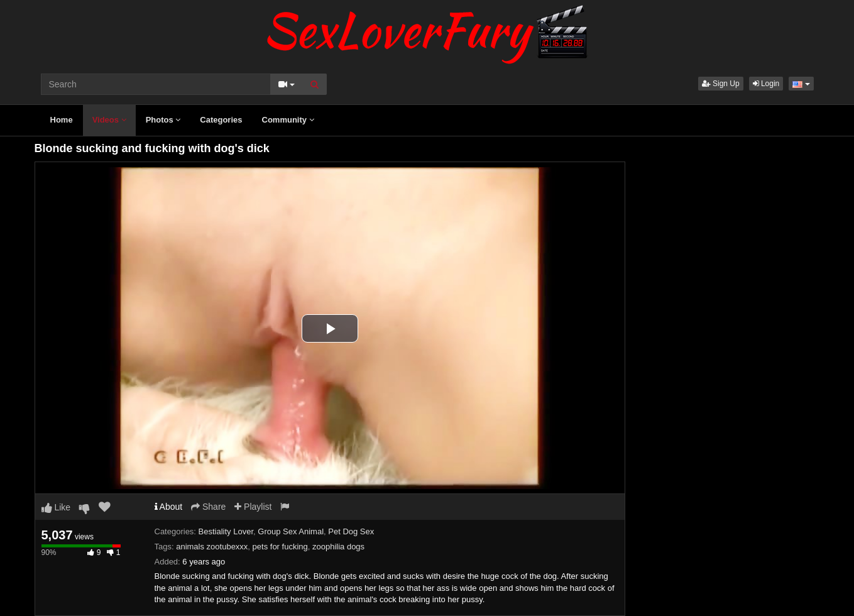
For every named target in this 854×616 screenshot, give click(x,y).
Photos (163, 120)
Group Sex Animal (291, 531)
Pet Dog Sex (351, 531)
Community (288, 120)
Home (62, 120)
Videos (109, 120)
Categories (221, 120)
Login (766, 84)
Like (56, 507)
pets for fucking (280, 547)
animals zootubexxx (212, 547)
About (169, 507)
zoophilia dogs (338, 547)
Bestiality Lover (226, 531)
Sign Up (721, 84)
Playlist (253, 507)
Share (208, 507)
